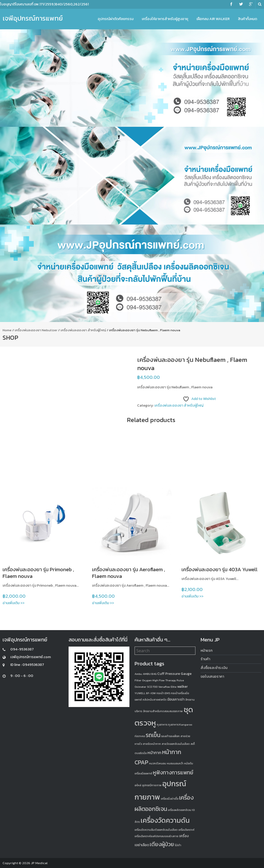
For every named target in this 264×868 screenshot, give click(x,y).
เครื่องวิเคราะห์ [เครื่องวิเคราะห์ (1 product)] (186, 830)
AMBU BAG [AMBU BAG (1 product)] (150, 674)
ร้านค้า (205, 659)
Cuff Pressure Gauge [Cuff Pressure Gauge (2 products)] (174, 674)
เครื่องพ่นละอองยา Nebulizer (36, 330)
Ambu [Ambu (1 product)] (138, 674)
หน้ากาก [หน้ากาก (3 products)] (154, 753)
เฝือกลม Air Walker (213, 19)
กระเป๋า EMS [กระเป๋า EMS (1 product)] (163, 693)
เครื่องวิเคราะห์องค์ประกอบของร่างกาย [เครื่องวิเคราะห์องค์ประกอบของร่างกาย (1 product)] (156, 836)
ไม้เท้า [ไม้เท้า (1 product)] (178, 845)
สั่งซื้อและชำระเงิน (214, 668)
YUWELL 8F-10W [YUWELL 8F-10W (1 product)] (145, 693)
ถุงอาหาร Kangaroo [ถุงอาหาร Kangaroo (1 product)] (180, 724)
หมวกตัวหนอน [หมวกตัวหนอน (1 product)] (158, 763)
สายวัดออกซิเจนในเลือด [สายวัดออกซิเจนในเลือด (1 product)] (176, 744)
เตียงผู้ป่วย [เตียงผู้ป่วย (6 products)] (162, 844)
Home (7, 330)
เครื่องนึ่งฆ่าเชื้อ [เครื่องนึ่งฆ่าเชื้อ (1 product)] (170, 799)
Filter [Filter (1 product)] (138, 680)
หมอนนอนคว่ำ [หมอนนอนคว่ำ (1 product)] (175, 763)
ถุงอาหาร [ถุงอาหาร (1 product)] (162, 724)
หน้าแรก (207, 651)
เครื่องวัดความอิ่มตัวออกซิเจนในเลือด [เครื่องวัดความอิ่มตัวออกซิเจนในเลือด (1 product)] (156, 830)
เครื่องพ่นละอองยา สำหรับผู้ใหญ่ (83, 330)
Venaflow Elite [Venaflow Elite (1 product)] (167, 687)
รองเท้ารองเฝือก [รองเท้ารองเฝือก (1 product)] (170, 736)
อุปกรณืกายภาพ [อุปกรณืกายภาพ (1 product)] (152, 785)
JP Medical (39, 863)
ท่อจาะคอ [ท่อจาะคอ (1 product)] (140, 736)
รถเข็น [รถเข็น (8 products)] (153, 735)
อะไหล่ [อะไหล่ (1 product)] (138, 785)
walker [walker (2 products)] (182, 687)
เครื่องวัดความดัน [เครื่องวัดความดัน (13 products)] (165, 820)
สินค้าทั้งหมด (247, 19)
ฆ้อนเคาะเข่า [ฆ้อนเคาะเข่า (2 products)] (176, 699)
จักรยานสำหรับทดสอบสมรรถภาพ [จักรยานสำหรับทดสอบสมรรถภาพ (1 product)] (163, 711)
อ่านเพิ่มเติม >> (14, 603)
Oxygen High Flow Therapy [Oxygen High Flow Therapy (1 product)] (159, 680)
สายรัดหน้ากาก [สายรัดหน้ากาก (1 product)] (152, 744)
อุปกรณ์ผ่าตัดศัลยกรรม (116, 19)
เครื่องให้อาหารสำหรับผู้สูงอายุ (165, 19)
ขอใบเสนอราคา (212, 677)
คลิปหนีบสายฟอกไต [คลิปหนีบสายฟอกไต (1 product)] (155, 700)
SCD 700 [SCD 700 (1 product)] (152, 687)
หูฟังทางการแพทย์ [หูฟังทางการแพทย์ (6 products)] (173, 772)
